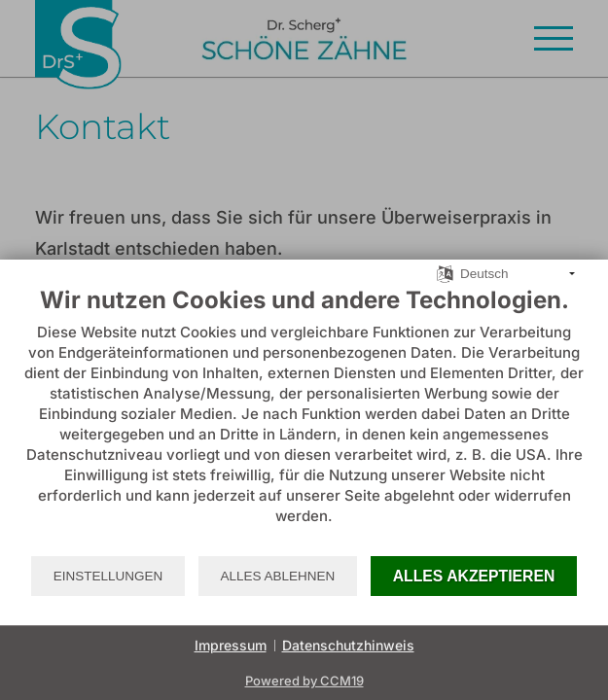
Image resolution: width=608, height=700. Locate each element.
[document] (304, 420)
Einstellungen (108, 576)
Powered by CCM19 (304, 681)
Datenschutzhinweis (348, 645)
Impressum (231, 645)
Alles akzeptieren (474, 576)
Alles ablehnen (278, 576)
